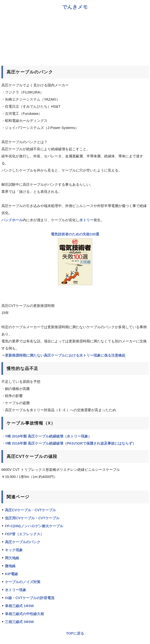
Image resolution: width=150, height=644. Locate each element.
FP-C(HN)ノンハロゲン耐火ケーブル (34, 526)
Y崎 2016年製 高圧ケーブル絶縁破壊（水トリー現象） (48, 436)
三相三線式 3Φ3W (19, 622)
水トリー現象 (16, 590)
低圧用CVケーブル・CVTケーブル (32, 518)
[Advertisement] (75, 38)
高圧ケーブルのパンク (23, 542)
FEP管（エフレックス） (24, 534)
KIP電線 (11, 574)
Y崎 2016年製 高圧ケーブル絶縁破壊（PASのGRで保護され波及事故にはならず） (70, 443)
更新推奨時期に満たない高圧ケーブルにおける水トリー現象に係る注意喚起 (65, 355)
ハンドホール (12, 220)
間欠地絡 (12, 558)
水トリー (86, 220)
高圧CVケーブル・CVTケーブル (30, 510)
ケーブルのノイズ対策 (23, 582)
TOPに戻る (75, 633)
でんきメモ (75, 7)
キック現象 (14, 550)
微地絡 (10, 566)
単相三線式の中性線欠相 (24, 614)
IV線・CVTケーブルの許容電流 (30, 598)
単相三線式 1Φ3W (19, 606)
